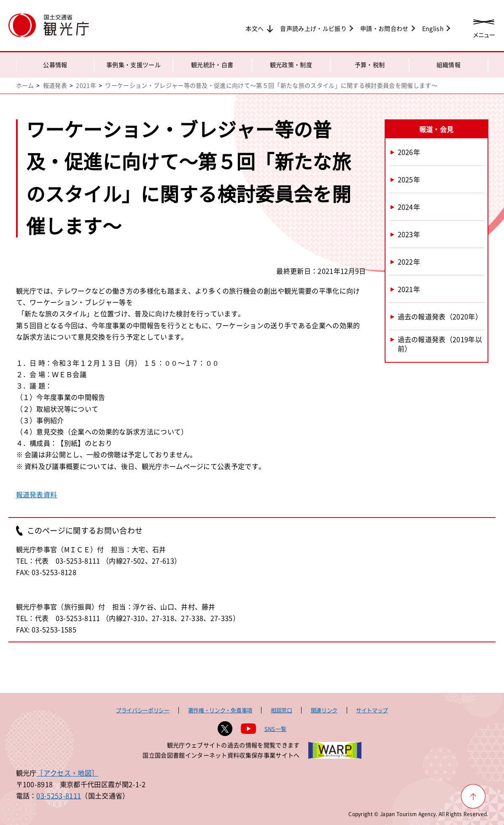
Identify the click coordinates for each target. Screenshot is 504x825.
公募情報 (55, 65)
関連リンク (324, 710)
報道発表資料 (37, 494)
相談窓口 (282, 710)
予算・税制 (370, 65)
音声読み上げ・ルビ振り (313, 28)
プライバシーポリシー (143, 710)
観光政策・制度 (291, 65)
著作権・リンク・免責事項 (220, 710)
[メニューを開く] (484, 26)
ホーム (25, 85)
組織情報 (449, 65)
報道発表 (55, 85)
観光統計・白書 (212, 65)
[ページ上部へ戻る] (473, 796)
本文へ (255, 28)
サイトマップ (372, 710)
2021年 (86, 85)
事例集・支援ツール (133, 65)
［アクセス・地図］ (67, 773)
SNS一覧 (276, 729)
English (433, 28)
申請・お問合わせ (384, 28)
